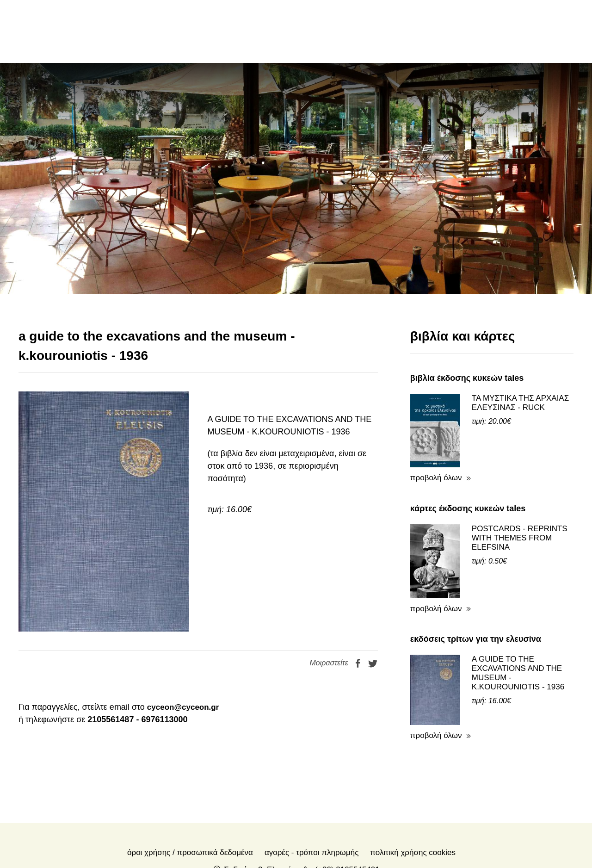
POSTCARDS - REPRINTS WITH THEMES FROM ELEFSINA (520, 475)
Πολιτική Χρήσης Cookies (413, 790)
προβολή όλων (436, 415)
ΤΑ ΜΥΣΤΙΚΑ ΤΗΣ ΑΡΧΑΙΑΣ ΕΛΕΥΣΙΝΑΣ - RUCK (520, 340)
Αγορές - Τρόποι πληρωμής (311, 790)
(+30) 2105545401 (347, 807)
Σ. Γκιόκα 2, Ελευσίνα (261, 807)
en (502, 31)
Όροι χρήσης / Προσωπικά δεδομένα (190, 790)
